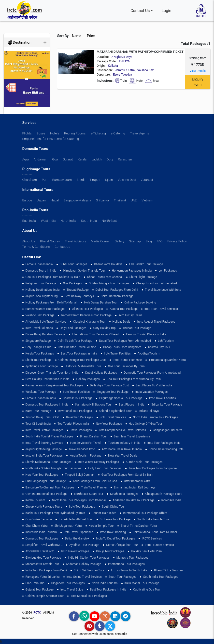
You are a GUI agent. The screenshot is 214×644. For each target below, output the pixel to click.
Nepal (55, 200)
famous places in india (41, 398)
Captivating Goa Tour (147, 590)
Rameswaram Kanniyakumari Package (86, 315)
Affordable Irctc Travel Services (46, 322)
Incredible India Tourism (41, 532)
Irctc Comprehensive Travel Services (122, 430)
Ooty (110, 159)
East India (29, 221)
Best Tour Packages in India (79, 354)
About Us (29, 241)
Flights (27, 133)
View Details (198, 71)
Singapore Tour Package (113, 392)
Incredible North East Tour (76, 519)
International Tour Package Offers (145, 513)
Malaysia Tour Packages (132, 558)
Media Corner (100, 241)
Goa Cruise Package (39, 519)
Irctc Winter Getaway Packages (99, 462)
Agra (26, 159)
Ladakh (97, 159)
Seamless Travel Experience (132, 436)
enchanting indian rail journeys (135, 487)
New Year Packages (109, 424)
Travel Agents (139, 133)
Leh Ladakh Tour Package (146, 264)
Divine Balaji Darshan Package (45, 334)
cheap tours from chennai (105, 277)
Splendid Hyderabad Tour (115, 411)
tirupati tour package (137, 328)
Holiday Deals (121, 322)
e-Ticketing (98, 133)
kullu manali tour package (142, 583)
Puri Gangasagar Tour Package (46, 481)
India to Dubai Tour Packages (115, 539)
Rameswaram (62, 180)
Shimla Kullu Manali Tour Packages (49, 462)
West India (48, 221)
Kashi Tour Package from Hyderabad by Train (55, 513)
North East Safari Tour (89, 494)
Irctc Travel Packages (75, 551)
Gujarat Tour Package (40, 590)
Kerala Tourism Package (85, 456)
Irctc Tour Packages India (164, 443)
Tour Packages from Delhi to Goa (95, 481)
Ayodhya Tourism (149, 354)
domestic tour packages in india (47, 405)
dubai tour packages (74, 264)
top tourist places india (73, 424)
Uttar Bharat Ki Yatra (137, 481)
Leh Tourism (166, 341)
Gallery (119, 241)
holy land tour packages (105, 468)
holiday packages (88, 379)
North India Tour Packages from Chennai (79, 500)
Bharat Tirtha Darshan (168, 570)
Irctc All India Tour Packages (44, 456)
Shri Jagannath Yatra (68, 526)
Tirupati (95, 180)
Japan (41, 200)
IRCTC (37, 613)
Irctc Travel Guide (72, 590)
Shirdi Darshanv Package (117, 296)
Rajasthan (125, 159)
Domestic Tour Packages (42, 539)
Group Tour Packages (110, 551)
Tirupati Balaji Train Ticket (43, 417)
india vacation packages (151, 392)
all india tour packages (88, 309)
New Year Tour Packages (42, 475)
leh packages (168, 271)
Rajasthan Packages (79, 417)
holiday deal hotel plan (146, 551)
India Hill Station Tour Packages (89, 558)
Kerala (82, 159)
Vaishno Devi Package (40, 315)
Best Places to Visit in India (154, 385)
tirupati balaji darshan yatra (167, 360)
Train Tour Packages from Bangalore (153, 468)
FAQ (160, 241)
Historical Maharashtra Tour (83, 366)
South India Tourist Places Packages (49, 436)
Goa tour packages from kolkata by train (53, 277)
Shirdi (81, 180)
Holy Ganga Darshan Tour (101, 302)
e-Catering (118, 133)
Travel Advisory (75, 241)
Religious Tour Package (41, 283)
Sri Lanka (102, 200)
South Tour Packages (122, 577)
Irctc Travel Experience (78, 532)
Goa (55, 159)
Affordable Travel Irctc (40, 551)
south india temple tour (153, 519)
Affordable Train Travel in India (122, 449)
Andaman (40, 159)
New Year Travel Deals (123, 456)
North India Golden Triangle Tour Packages (54, 468)
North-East (109, 221)
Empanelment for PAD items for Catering (51, 139)
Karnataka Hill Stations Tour (93, 405)
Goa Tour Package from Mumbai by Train (134, 379)
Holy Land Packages (73, 328)
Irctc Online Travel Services (84, 577)
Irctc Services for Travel (86, 443)
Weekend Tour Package (41, 392)
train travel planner (94, 487)
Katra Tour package (38, 411)
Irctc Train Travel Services (161, 309)
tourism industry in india (124, 443)
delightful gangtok (77, 539)
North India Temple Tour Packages (155, 417)
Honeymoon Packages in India (132, 271)
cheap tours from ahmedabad (157, 283)
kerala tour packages (40, 354)
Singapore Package (38, 341)
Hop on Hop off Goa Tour (145, 424)
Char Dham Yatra (37, 526)
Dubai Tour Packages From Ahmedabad (125, 341)
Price (91, 36)
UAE (134, 200)
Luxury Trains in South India (129, 570)
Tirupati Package (78, 290)
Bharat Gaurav (50, 241)
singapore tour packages (68, 583)
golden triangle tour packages (109, 283)
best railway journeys (79, 296)
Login (166, 11)
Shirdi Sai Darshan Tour (89, 570)
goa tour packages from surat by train (127, 475)
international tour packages (126, 564)
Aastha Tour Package (123, 309)
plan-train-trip (35, 583)
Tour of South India (38, 424)
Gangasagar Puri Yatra (167, 430)
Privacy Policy (177, 241)
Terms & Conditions (36, 247)
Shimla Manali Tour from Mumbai (155, 532)
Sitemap (135, 241)
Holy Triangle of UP (38, 347)
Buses (41, 133)
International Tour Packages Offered (96, 334)
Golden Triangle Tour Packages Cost (82, 360)
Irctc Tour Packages (82, 507)
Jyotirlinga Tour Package (42, 366)
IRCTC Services (152, 539)
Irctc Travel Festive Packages (45, 430)
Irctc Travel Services (113, 417)
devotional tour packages (75, 411)
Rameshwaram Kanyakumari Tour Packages (54, 385)
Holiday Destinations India (43, 290)
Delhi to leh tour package (75, 341)
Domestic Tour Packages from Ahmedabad (152, 373)
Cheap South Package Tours (164, 494)
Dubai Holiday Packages (101, 373)
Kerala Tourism (35, 500)
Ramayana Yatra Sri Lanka (43, 577)
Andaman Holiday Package (84, 564)
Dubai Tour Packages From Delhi (117, 290)
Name (77, 36)
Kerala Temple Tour (101, 526)
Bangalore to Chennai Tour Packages (50, 487)
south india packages (124, 494)
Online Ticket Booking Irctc (166, 449)
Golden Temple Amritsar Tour (45, 596)
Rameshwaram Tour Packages (45, 309)
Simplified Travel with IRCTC (44, 545)
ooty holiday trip (105, 328)
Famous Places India (39, 264)
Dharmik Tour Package (77, 398)
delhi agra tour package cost (109, 385)
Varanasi (147, 180)
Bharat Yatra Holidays (108, 264)
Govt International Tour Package (47, 494)
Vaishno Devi (127, 180)
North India (68, 221)
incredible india (171, 500)
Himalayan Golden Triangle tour (84, 271)
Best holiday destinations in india (48, 379)
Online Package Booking (140, 302)
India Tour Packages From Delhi (46, 570)
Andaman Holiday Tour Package (133, 500)
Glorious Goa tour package (43, 558)
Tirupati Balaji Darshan (80, 475)
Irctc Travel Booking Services (44, 443)
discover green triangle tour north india (52, 373)
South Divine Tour (113, 507)
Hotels (55, 133)
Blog (149, 241)
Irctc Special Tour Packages (89, 596)
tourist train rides (104, 513)
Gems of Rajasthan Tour (122, 545)
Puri (44, 180)
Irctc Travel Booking (113, 532)
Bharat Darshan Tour (93, 436)
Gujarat (68, 159)
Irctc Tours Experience (127, 360)
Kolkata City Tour (159, 347)
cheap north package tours (44, 507)
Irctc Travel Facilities (117, 354)
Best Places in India (132, 405)
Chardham (30, 180)
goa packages (72, 283)
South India (89, 221)
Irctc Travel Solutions (39, 328)
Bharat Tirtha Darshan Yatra (139, 526)
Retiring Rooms (75, 133)
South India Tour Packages (161, 577)
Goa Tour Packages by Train (126, 366)
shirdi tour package (39, 360)
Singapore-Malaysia (77, 200)
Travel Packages (81, 430)
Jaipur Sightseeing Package (44, 449)
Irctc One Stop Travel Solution (77, 347)
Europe (27, 200)
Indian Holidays (149, 411)
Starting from (198, 58)
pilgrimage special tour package (121, 398)
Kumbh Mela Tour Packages (144, 462)
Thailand (120, 200)
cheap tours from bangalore (122, 347)
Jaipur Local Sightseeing (42, 296)
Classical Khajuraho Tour (89, 322)
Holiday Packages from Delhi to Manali (51, 302)
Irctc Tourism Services (159, 545)
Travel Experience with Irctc (163, 290)
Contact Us (140, 11)
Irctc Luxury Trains (130, 315)
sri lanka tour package (167, 405)
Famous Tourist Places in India (146, 334)
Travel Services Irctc (82, 449)
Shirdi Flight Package (143, 277)
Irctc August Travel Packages (156, 322)
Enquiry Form (198, 82)
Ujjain (109, 180)
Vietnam (147, 200)
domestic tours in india (41, 271)
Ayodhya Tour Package (84, 545)
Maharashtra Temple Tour (42, 564)
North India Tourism (105, 583)
